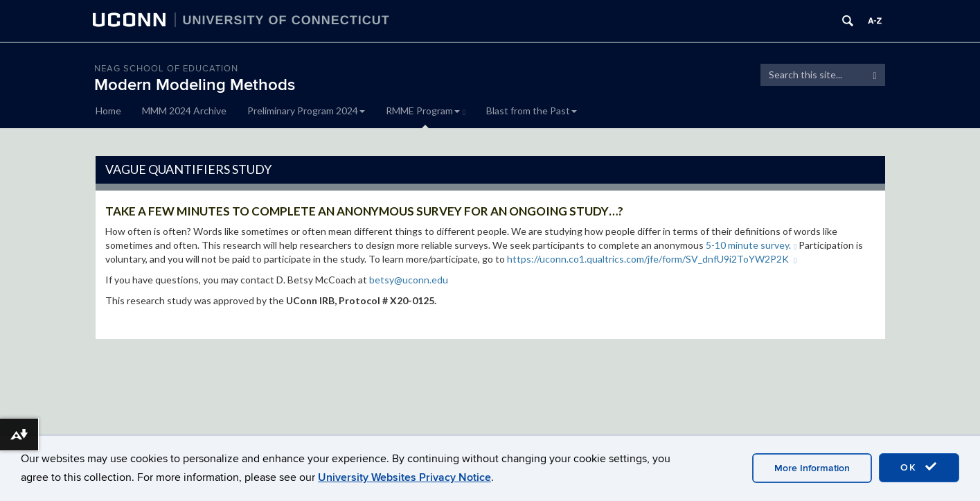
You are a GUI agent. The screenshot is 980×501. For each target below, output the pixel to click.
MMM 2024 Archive (184, 111)
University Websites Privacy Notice (404, 477)
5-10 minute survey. (751, 245)
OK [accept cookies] (919, 467)
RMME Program (426, 111)
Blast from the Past (532, 111)
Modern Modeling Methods (195, 85)
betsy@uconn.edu (409, 280)
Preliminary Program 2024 (306, 111)
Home (108, 111)
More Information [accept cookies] (812, 468)
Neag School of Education (166, 69)
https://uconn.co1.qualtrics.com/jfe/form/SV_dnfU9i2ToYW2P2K (652, 259)
